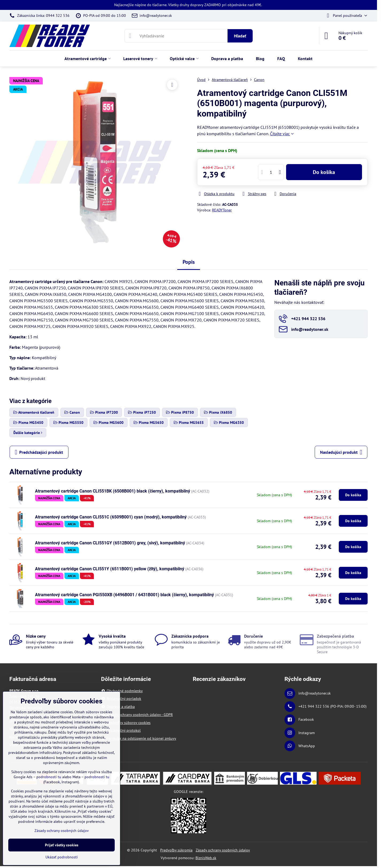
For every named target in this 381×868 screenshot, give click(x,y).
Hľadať (240, 36)
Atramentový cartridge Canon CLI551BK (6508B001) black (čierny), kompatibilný (113, 491)
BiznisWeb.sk (206, 858)
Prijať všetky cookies (62, 845)
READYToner (222, 210)
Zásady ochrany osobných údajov (223, 850)
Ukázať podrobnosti (62, 857)
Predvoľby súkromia (176, 850)
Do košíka (324, 172)
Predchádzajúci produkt (39, 452)
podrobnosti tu (49, 777)
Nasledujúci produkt (341, 452)
